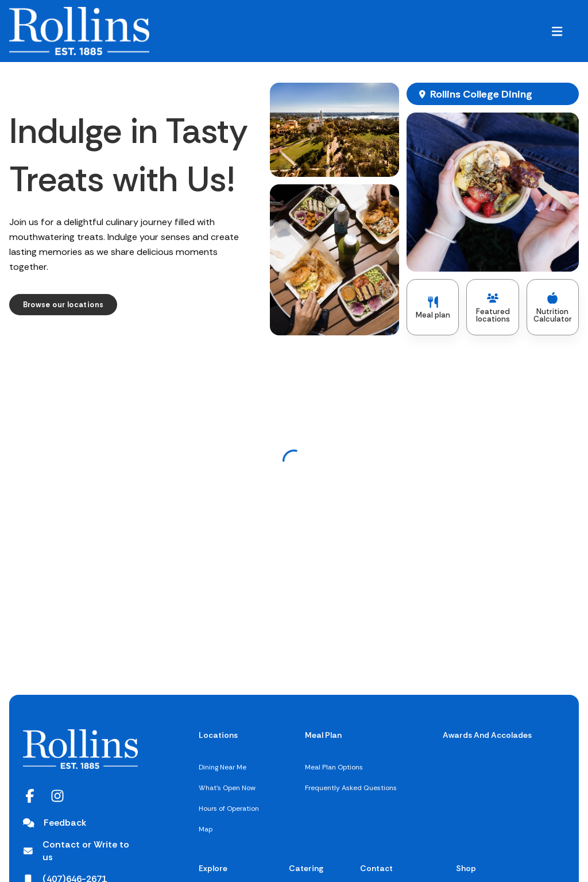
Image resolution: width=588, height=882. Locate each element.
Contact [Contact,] (376, 868)
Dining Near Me (223, 767)
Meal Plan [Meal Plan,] (323, 735)
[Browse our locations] (63, 305)
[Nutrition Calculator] (553, 307)
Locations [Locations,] (218, 735)
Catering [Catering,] (306, 868)
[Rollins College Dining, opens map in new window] (493, 94)
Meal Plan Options (334, 767)
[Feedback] (55, 823)
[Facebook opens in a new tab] (30, 796)
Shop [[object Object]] (466, 868)
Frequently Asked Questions (351, 788)
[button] (557, 31)
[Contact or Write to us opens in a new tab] (80, 851)
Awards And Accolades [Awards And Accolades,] (487, 735)
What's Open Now (227, 788)
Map (206, 829)
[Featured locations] (492, 307)
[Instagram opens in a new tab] (57, 796)
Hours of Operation (229, 808)
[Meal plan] (433, 307)
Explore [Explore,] (213, 868)
